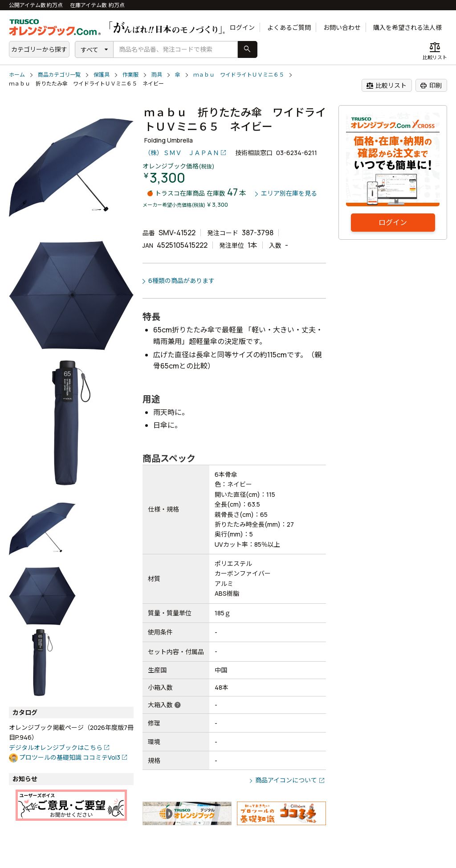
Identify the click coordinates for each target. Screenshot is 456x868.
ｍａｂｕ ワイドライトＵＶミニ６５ (239, 75)
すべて (90, 50)
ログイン (242, 27)
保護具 (102, 75)
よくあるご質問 (289, 27)
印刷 (431, 86)
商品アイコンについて (286, 780)
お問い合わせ (342, 27)
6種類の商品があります (181, 280)
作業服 (130, 75)
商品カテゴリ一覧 (59, 75)
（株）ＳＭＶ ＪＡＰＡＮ (182, 153)
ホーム (17, 75)
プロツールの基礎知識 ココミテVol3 (70, 757)
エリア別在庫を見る (289, 194)
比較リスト (386, 86)
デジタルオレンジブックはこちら (56, 747)
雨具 (157, 75)
